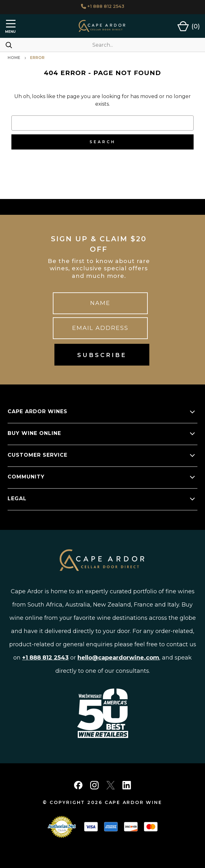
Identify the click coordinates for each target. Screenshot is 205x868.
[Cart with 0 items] (189, 26)
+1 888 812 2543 (103, 6)
